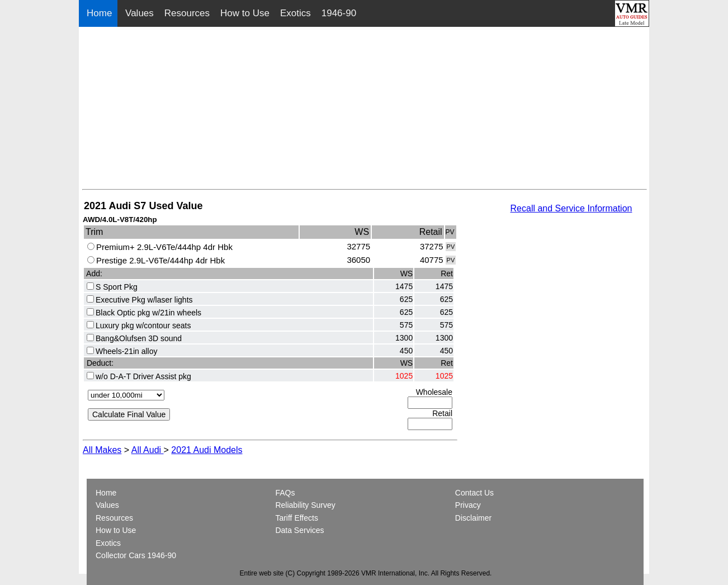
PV (451, 247)
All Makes (102, 450)
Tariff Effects (297, 518)
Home (101, 13)
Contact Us (474, 493)
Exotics (296, 13)
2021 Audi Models (207, 450)
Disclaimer (473, 518)
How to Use (245, 13)
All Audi (148, 450)
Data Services (299, 530)
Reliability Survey (305, 505)
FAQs (285, 493)
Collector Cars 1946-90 (136, 555)
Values (140, 13)
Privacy (468, 505)
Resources (187, 13)
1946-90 (339, 13)
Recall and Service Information (571, 208)
